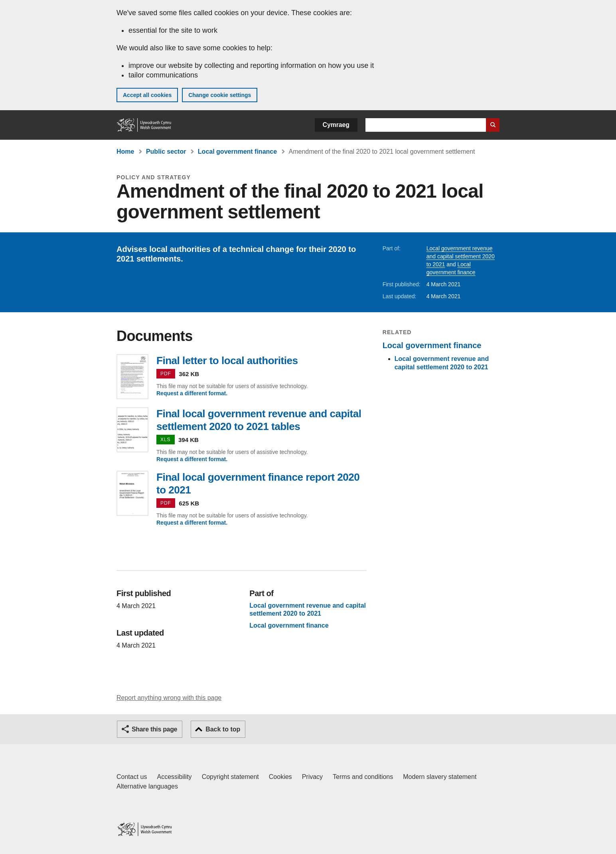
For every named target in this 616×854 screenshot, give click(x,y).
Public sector (166, 152)
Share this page (154, 729)
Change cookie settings (220, 95)
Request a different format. (192, 393)
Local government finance (237, 152)
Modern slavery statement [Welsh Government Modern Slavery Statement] (440, 777)
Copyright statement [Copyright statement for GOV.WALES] (230, 777)
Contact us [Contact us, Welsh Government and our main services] (132, 777)
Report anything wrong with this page (169, 698)
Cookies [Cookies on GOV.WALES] (280, 777)
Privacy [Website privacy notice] (312, 777)
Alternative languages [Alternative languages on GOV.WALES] (147, 786)
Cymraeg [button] (336, 125)
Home (125, 152)
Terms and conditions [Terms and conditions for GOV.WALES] (363, 777)
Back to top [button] (223, 729)
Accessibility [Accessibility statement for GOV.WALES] (174, 777)
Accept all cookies (147, 95)
